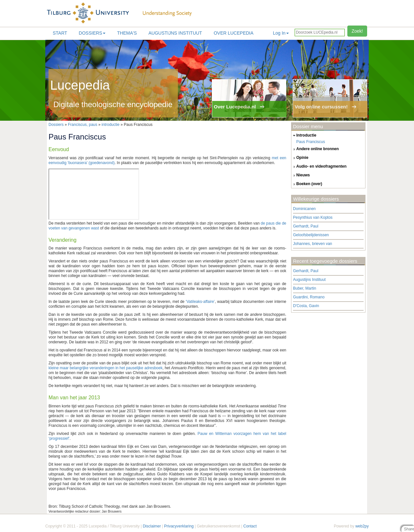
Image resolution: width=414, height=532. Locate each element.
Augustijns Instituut (175, 33)
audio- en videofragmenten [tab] (319, 167)
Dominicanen (304, 209)
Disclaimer (152, 526)
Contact (250, 526)
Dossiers (92, 33)
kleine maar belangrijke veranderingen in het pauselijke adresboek (105, 368)
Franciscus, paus (83, 125)
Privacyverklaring (179, 526)
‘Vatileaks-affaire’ (200, 302)
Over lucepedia (234, 33)
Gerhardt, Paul (306, 226)
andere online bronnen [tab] (315, 149)
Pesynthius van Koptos (313, 217)
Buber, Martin (305, 288)
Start (60, 33)
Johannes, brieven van (313, 244)
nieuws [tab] (301, 175)
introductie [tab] (304, 136)
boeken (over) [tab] (307, 184)
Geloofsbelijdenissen (311, 235)
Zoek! (357, 31)
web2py (362, 526)
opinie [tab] (300, 158)
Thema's (127, 33)
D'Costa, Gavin (306, 306)
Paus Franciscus (311, 142)
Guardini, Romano (309, 297)
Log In (281, 33)
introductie (110, 125)
